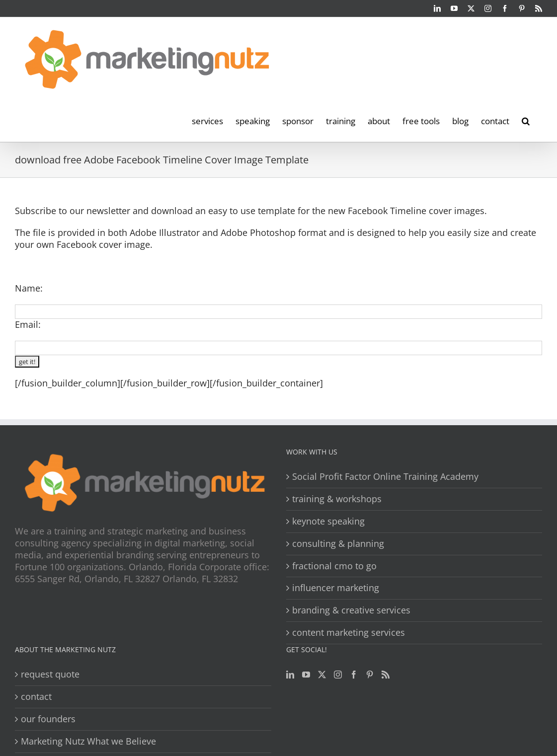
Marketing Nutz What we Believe (88, 741)
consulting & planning (338, 544)
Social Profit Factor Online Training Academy (385, 477)
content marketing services (349, 633)
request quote (50, 674)
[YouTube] (306, 675)
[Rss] (386, 675)
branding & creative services (351, 610)
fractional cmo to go (334, 566)
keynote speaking (328, 521)
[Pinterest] (370, 675)
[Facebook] (354, 675)
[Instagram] (338, 675)
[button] (526, 120)
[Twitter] (322, 675)
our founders (48, 719)
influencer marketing (336, 588)
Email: (28, 324)
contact (36, 697)
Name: (29, 288)
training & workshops (337, 499)
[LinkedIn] (290, 675)
